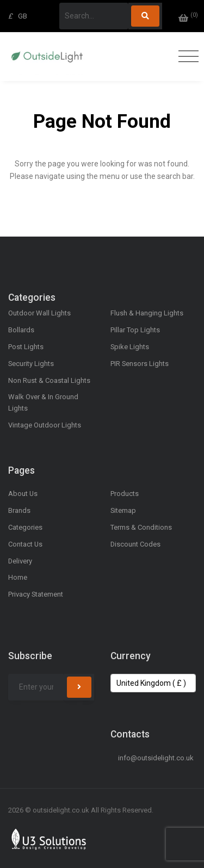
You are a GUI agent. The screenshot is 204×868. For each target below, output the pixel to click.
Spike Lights (130, 347)
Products (125, 494)
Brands (19, 510)
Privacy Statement (36, 594)
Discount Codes (135, 544)
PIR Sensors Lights (140, 364)
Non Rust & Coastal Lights (49, 380)
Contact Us (25, 544)
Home (18, 577)
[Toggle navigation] (186, 57)
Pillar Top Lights (135, 330)
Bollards (21, 330)
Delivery (20, 561)
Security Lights (31, 364)
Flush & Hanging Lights (147, 313)
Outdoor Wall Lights (39, 313)
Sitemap (123, 510)
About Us (23, 494)
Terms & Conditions (141, 527)
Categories (25, 527)
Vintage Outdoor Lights (45, 425)
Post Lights (26, 347)
